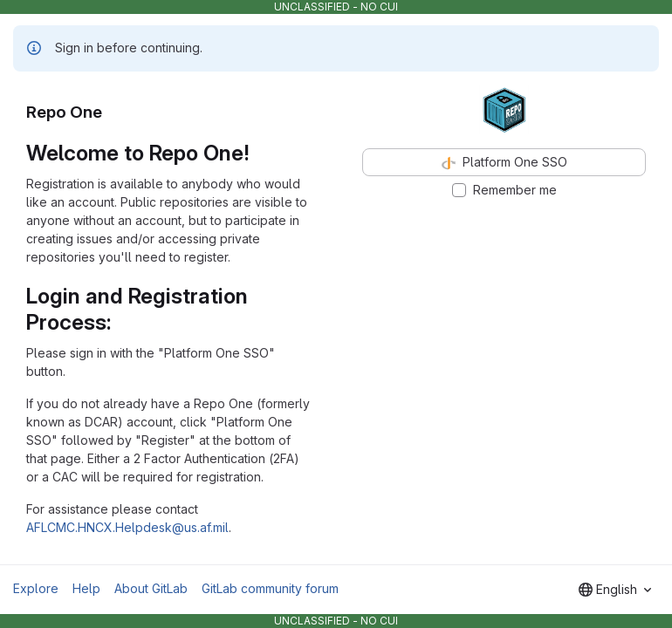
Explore (36, 588)
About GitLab (151, 588)
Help (86, 588)
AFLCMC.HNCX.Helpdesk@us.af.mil (127, 527)
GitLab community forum (270, 588)
